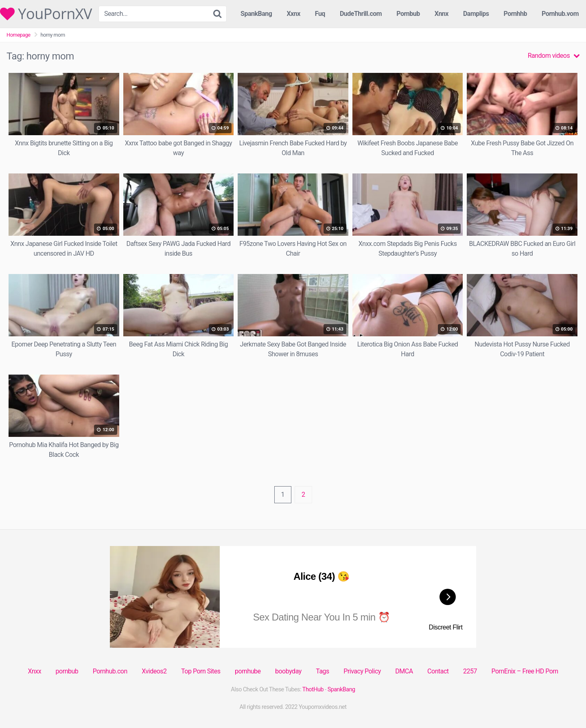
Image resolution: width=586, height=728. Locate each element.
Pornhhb (515, 14)
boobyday (288, 671)
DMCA (404, 671)
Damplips (476, 14)
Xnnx (442, 14)
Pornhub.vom (560, 14)
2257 (470, 671)
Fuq (320, 14)
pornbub (67, 671)
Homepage (19, 35)
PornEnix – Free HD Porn (525, 671)
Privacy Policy (362, 671)
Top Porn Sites (201, 671)
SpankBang (256, 14)
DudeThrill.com (361, 14)
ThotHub (313, 690)
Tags (323, 671)
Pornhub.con (110, 671)
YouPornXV (46, 14)
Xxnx (293, 14)
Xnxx (34, 671)
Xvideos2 (154, 671)
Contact (438, 671)
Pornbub (408, 14)
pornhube (248, 671)
